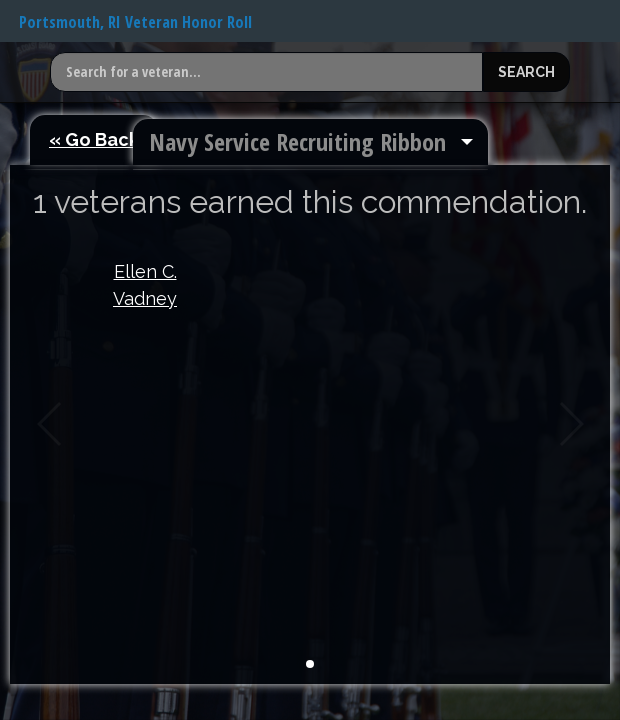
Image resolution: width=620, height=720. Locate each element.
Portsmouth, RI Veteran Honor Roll (135, 22)
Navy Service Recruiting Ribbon (297, 141)
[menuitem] (310, 142)
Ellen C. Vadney (145, 285)
